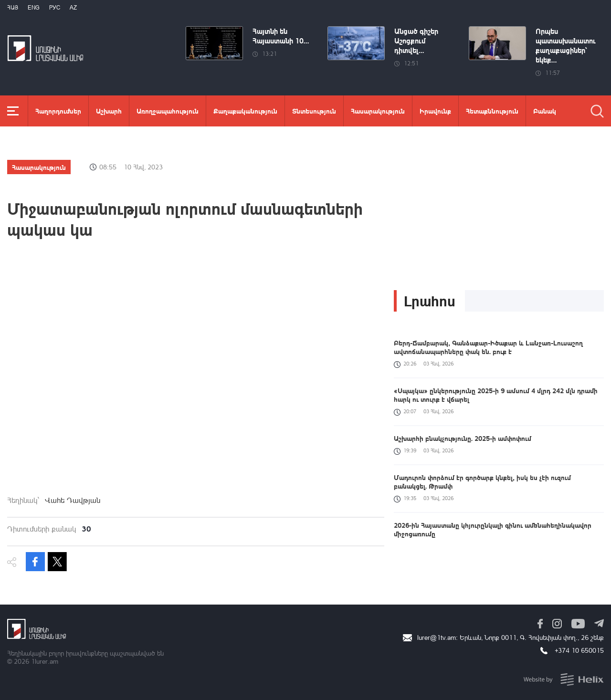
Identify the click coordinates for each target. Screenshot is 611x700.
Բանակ (545, 111)
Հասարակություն (378, 111)
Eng (34, 7)
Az (73, 7)
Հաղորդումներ (58, 111)
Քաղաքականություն (245, 111)
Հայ (13, 7)
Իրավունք (435, 111)
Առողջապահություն (168, 111)
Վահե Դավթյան (73, 500)
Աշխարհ (109, 111)
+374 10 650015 (579, 650)
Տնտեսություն (314, 111)
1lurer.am (45, 661)
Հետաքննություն (492, 111)
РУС (55, 7)
